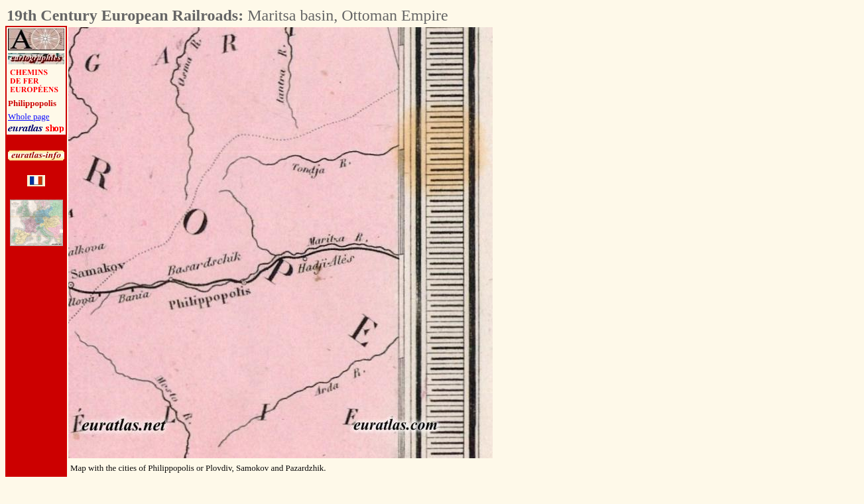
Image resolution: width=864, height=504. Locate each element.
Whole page (29, 116)
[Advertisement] (566, 226)
